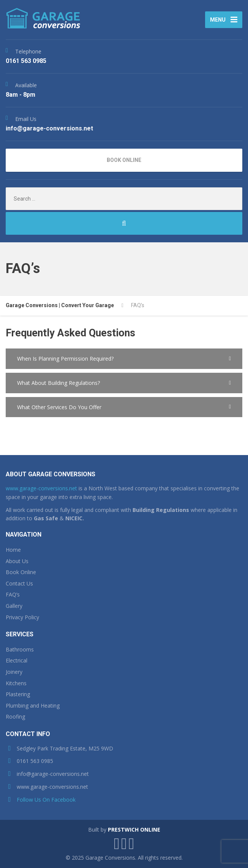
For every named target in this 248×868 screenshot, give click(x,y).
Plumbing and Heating (33, 706)
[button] (124, 359)
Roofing (15, 717)
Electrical (17, 660)
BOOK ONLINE (124, 160)
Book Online (21, 572)
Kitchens (16, 683)
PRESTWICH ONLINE (134, 830)
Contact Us (19, 583)
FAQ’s (13, 594)
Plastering (18, 694)
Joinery (14, 672)
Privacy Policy (22, 617)
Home (13, 550)
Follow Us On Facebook (46, 800)
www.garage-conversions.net (41, 488)
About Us (17, 561)
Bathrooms (20, 649)
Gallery (14, 606)
